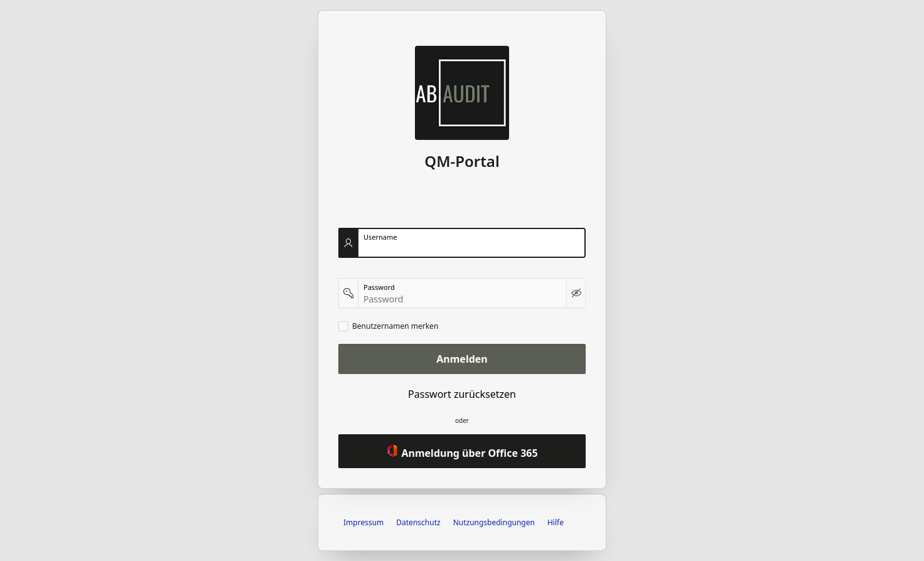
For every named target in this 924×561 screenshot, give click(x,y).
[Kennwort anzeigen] (576, 293)
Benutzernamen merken (395, 326)
